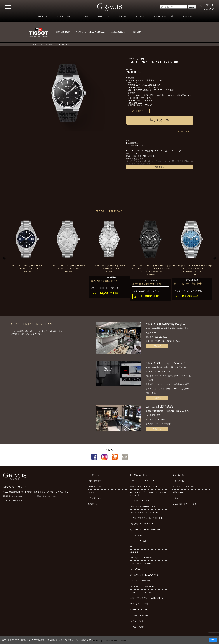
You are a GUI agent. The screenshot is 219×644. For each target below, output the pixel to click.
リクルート (140, 16)
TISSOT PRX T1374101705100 (59, 44)
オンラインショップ (162, 16)
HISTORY (136, 32)
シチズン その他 (137, 621)
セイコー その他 (137, 627)
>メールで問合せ (138, 111)
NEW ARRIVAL (97, 32)
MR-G (133, 547)
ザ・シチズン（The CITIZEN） (143, 587)
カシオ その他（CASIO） (141, 563)
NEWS (80, 32)
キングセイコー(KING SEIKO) (143, 524)
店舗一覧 (122, 16)
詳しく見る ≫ (160, 120)
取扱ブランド (104, 16)
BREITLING (43, 16)
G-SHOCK (135, 552)
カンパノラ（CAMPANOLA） (143, 592)
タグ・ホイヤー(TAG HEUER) (143, 506)
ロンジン (92, 492)
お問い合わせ (188, 16)
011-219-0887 (17, 496)
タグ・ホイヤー (95, 481)
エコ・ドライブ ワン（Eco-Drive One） (147, 598)
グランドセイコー (96, 498)
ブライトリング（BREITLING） (144, 481)
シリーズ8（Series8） (140, 610)
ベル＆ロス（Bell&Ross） (141, 581)
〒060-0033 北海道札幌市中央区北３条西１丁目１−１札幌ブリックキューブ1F (36, 492)
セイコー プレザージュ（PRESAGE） (146, 530)
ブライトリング (95, 487)
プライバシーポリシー (68, 640)
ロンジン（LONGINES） (141, 501)
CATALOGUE (118, 32)
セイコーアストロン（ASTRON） (144, 512)
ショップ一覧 (178, 481)
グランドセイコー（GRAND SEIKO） (146, 487)
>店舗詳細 (157, 346)
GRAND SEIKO (64, 16)
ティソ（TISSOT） (38, 44)
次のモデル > (183, 131)
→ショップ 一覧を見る (13, 501)
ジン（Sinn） (136, 569)
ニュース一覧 (178, 475)
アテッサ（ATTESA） (140, 615)
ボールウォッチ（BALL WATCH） (145, 575)
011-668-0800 (136, 103)
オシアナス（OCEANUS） (142, 558)
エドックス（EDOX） (140, 604)
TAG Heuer (84, 16)
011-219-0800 (136, 83)
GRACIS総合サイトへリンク (184, 504)
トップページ (94, 475)
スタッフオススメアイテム (184, 487)
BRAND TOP (63, 32)
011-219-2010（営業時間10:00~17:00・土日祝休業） (153, 90)
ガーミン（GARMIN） (140, 541)
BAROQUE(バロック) (139, 475)
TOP (27, 16)
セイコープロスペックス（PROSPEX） (147, 518)
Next (215, 258)
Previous (4, 258)
